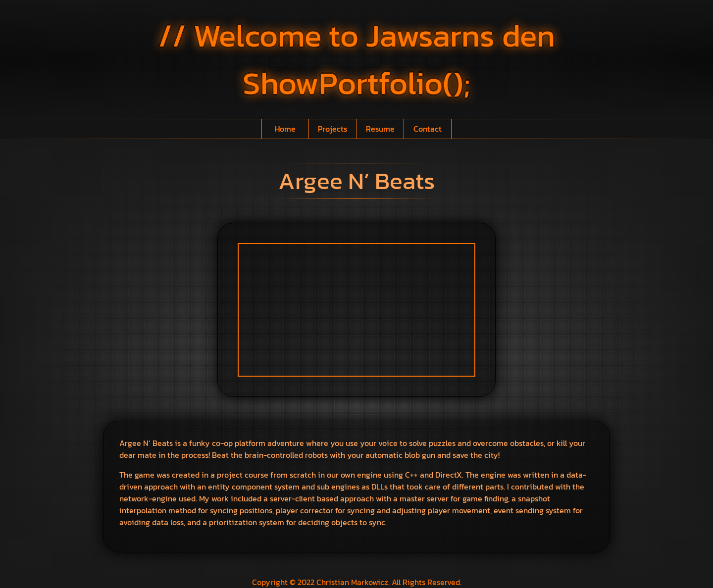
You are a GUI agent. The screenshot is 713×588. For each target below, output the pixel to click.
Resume (380, 129)
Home (285, 129)
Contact (428, 129)
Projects (332, 129)
